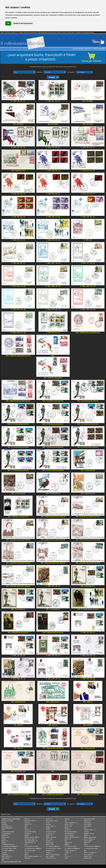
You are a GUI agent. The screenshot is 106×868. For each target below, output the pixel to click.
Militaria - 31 (87, 835)
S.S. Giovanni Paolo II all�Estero (33, 848)
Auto (66, 821)
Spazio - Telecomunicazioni (53, 855)
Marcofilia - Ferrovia (89, 834)
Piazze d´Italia (49, 843)
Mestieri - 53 (49, 835)
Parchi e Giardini (88, 841)
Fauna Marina (87, 826)
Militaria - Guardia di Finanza (72, 837)
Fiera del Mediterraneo (7, 828)
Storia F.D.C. (14, 32)
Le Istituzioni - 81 (50, 834)
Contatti (59, 32)
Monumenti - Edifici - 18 (30, 839)
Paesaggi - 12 (49, 841)
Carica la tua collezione (30, 32)
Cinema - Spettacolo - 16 (71, 823)
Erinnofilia (48, 824)
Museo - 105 (68, 839)
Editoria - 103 (28, 824)
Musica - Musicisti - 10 (89, 839)
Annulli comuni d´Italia (89, 819)
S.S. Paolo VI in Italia (30, 851)
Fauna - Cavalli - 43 (51, 826)
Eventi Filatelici (88, 824)
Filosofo (67, 828)
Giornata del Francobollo (8, 832)
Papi (66, 841)
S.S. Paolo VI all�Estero (8, 851)
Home (2, 32)
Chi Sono (7, 32)
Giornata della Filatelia (30, 832)
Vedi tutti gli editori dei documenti (47, 32)
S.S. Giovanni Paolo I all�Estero (92, 846)
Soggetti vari (5, 855)
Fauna (26, 826)
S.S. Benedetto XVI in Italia (31, 846)
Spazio (26, 855)
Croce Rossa (87, 823)
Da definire (5, 824)
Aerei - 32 (27, 819)
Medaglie (27, 835)
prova (26, 844)
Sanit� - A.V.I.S (50, 851)
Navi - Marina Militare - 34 (31, 841)
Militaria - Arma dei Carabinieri (32, 837)
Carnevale (27, 823)
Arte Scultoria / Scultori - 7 (52, 821)
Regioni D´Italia (50, 844)
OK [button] (8, 23)
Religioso (67, 844)
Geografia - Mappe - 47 (90, 830)
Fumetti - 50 (68, 830)
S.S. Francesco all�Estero (53, 846)
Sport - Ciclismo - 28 (7, 856)
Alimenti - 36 (49, 819)
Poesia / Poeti (68, 843)
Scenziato (4, 853)
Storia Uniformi (6, 858)
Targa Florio (27, 858)
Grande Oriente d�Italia (71, 832)
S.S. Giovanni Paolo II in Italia (53, 848)
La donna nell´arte (6, 834)
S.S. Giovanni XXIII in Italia (91, 848)
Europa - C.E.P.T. (69, 824)
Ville (3, 860)
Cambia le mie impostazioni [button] (23, 23)
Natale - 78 (5, 841)
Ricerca (21, 32)
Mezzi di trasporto (69, 835)
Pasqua (4, 843)
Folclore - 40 (28, 830)
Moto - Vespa (49, 839)
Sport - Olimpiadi (50, 856)
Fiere (26, 828)
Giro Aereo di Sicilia (51, 832)
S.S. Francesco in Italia (70, 846)
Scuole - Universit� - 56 (90, 853)
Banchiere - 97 (88, 821)
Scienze (27, 853)
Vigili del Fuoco (88, 858)
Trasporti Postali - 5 (51, 858)
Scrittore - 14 (68, 853)
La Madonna (28, 834)
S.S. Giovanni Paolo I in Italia (9, 848)
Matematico (5, 835)
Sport (66, 855)
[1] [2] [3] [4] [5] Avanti (84, 72)
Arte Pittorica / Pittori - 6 (30, 821)
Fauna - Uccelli (68, 826)
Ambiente (67, 819)
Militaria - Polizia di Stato (90, 837)
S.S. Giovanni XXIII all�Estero (72, 848)
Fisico (85, 828)
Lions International (69, 834)
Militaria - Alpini (6, 837)
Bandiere (4, 823)
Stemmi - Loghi (88, 856)
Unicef (66, 858)
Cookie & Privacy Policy (68, 32)
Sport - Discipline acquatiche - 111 (33, 856)
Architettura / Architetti (7, 821)
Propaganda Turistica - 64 (8, 844)
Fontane (48, 830)
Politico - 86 (87, 843)
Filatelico (48, 828)
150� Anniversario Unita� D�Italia (11, 819)
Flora (3, 830)
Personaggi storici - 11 (30, 843)
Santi (85, 851)
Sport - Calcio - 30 (88, 855)
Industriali (86, 832)
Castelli (48, 823)
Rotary (86, 844)
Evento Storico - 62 (7, 826)
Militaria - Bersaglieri (51, 837)
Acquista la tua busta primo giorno (85, 32)
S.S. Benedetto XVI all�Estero (10, 846)
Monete (4, 839)
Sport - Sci (67, 856)
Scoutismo (49, 853)
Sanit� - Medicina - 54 (70, 851)
